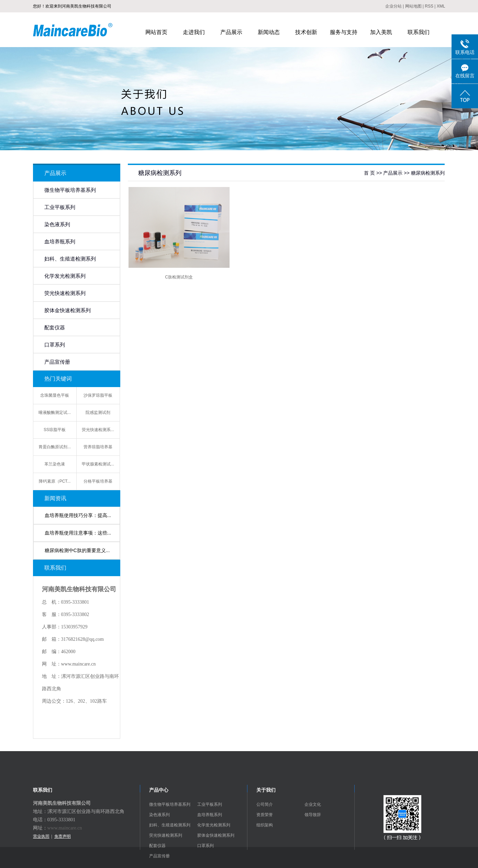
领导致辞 (313, 815)
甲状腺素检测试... (98, 464)
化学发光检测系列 (65, 276)
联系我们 (419, 32)
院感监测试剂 (98, 413)
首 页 (369, 173)
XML (441, 6)
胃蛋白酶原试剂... (55, 447)
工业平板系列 (60, 207)
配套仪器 (55, 328)
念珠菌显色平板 (55, 395)
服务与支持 (344, 32)
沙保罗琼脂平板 (98, 395)
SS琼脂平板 (55, 430)
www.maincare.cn (65, 828)
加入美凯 (381, 32)
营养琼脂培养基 (98, 447)
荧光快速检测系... (98, 430)
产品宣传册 (57, 362)
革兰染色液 (55, 464)
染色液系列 (57, 224)
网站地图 (413, 6)
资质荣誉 (265, 815)
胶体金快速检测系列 (68, 310)
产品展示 (231, 32)
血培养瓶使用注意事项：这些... (78, 533)
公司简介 (265, 804)
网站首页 (156, 32)
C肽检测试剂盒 (179, 277)
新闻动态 (269, 32)
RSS (429, 6)
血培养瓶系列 (60, 242)
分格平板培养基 (98, 481)
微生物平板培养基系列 (70, 190)
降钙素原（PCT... (55, 481)
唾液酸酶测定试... (55, 413)
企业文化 (313, 804)
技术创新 (306, 32)
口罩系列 (55, 345)
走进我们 (194, 32)
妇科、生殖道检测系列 (70, 259)
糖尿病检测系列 (428, 173)
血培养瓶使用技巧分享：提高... (78, 515)
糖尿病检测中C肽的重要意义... (77, 550)
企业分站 (393, 6)
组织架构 (265, 825)
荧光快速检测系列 (65, 293)
